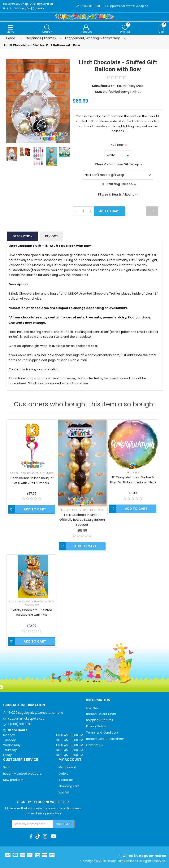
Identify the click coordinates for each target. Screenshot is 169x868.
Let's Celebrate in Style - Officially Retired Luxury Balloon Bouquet (82, 520)
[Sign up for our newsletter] (33, 824)
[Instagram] (45, 837)
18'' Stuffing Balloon (117, 184)
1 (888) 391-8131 (19, 724)
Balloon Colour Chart (101, 714)
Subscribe (64, 824)
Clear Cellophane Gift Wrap (117, 165)
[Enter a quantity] (83, 211)
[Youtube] (53, 837)
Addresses (66, 780)
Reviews (51, 236)
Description (23, 236)
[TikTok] (38, 837)
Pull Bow (117, 145)
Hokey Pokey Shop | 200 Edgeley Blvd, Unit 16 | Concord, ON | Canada (29, 6)
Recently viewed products (22, 774)
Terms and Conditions (102, 733)
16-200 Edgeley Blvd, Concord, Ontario (35, 713)
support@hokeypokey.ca (26, 719)
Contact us (94, 745)
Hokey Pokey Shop (130, 86)
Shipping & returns (100, 720)
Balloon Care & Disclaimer (105, 739)
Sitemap (92, 708)
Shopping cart (69, 786)
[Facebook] (31, 837)
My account (67, 768)
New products (13, 780)
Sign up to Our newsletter (43, 802)
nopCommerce (152, 856)
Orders (63, 774)
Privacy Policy (96, 726)
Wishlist (64, 793)
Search (8, 768)
